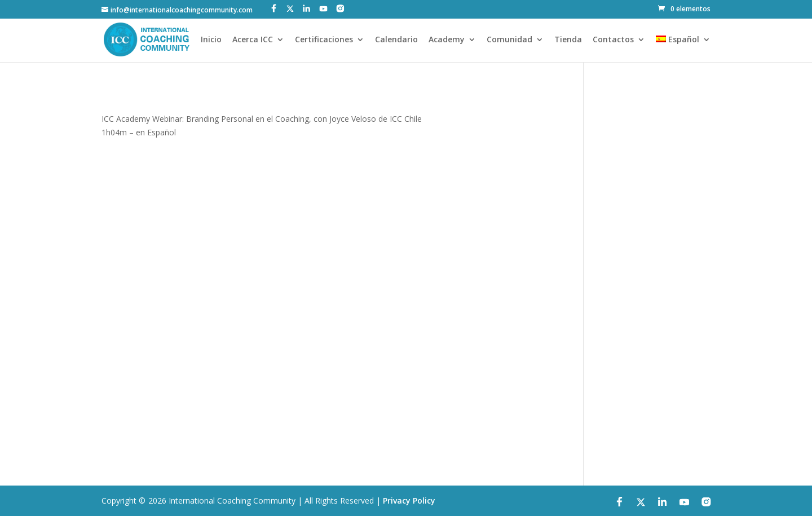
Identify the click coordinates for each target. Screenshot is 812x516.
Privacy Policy (409, 500)
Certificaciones (324, 40)
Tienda (568, 40)
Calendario (396, 40)
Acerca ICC (253, 40)
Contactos (613, 40)
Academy (447, 40)
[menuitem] (683, 49)
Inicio (211, 40)
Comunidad (509, 40)
